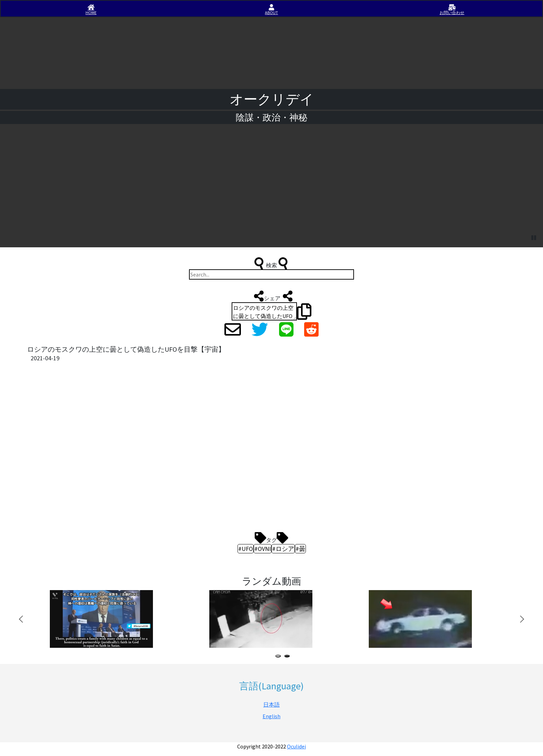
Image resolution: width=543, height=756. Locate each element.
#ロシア (283, 549)
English (271, 716)
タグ (271, 538)
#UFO (246, 549)
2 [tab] (288, 657)
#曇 (300, 549)
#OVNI (263, 549)
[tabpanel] (118, 619)
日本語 (271, 704)
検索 (271, 263)
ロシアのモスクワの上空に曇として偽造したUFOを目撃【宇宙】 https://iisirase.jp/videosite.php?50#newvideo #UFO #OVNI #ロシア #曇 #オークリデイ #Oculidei (264, 311)
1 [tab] (279, 657)
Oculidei (296, 746)
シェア (272, 296)
